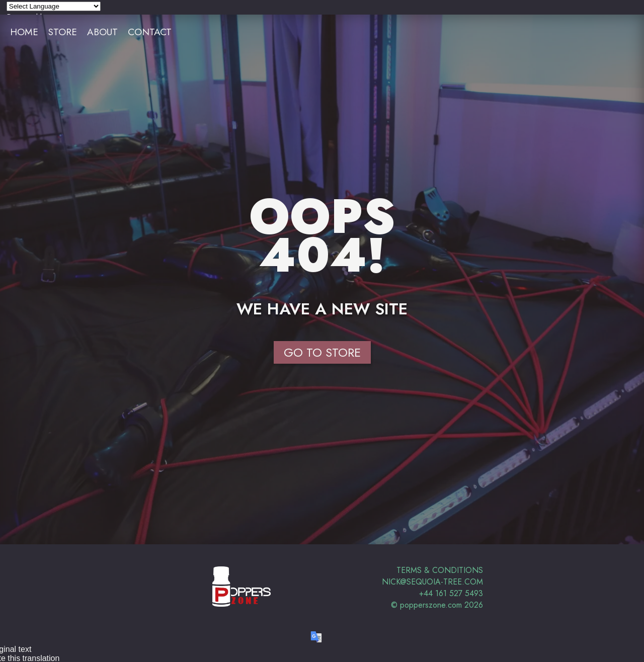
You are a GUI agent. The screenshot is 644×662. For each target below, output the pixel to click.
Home (24, 32)
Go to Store (322, 352)
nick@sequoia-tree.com (432, 582)
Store (63, 32)
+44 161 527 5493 (451, 593)
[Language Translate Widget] (54, 6)
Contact (150, 32)
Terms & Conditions (440, 570)
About (102, 32)
